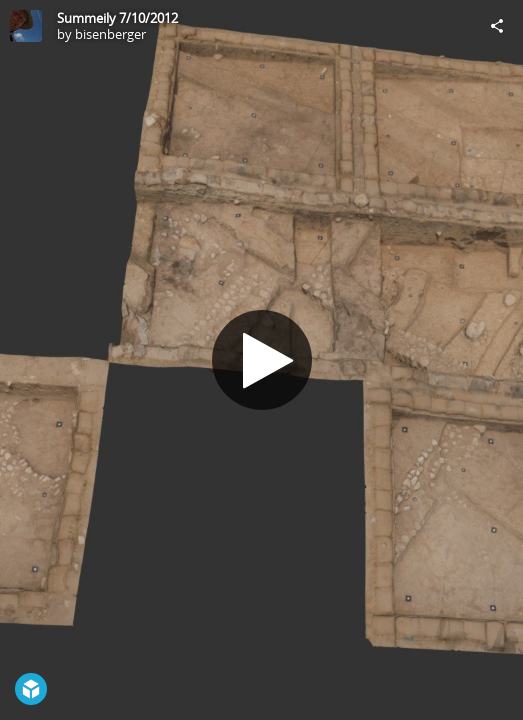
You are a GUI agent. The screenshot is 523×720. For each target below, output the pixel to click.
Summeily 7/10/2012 (117, 18)
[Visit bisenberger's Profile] (26, 26)
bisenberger (110, 34)
